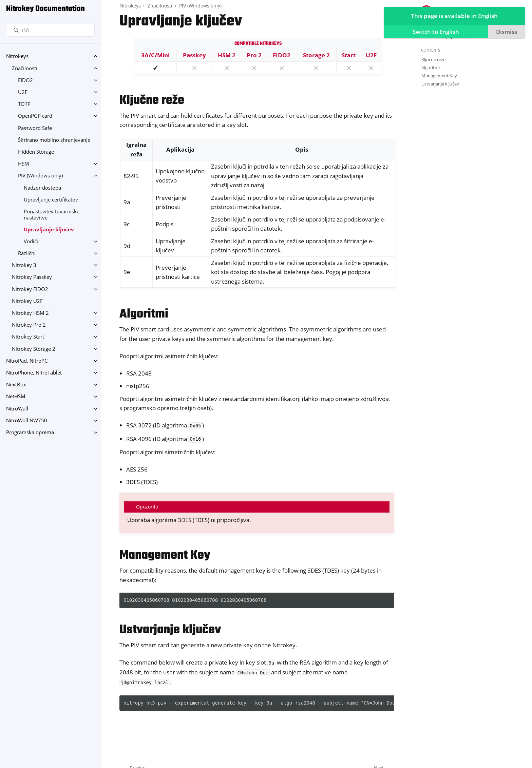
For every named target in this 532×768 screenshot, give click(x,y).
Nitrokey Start (28, 337)
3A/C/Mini (155, 55)
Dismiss (505, 33)
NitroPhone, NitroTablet (34, 373)
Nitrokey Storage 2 (34, 349)
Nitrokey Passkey (32, 277)
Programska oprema (30, 432)
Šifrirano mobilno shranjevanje (54, 140)
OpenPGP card (35, 116)
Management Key (439, 76)
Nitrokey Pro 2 (29, 325)
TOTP (24, 104)
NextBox (16, 385)
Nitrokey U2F (27, 301)
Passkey (194, 55)
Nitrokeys (17, 56)
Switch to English (434, 33)
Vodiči (31, 241)
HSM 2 (227, 55)
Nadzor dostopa (42, 188)
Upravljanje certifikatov (51, 200)
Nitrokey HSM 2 (30, 313)
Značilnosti (25, 68)
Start (349, 55)
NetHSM (16, 396)
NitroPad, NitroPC (27, 361)
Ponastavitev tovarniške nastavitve (52, 215)
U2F (23, 92)
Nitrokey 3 (24, 265)
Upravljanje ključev (49, 229)
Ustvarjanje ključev (440, 84)
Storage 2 (316, 55)
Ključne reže (433, 59)
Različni (27, 253)
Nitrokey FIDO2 (30, 289)
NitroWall (17, 409)
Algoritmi (431, 68)
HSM (24, 164)
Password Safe (35, 128)
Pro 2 (254, 55)
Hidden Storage (36, 152)
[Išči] (51, 30)
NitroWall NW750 (27, 420)
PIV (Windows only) (40, 176)
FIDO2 (25, 80)
